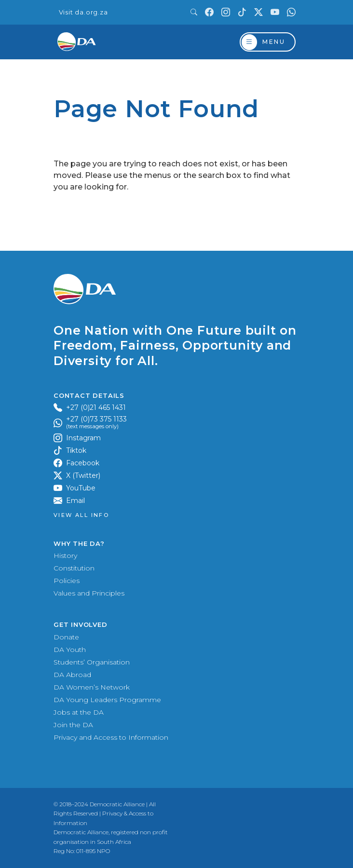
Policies (67, 581)
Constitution (74, 568)
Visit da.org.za (83, 12)
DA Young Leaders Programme (107, 700)
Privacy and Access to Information (111, 737)
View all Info (81, 515)
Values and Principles (89, 593)
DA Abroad (72, 675)
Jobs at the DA (79, 712)
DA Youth (70, 650)
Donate (66, 637)
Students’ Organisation (92, 662)
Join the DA (73, 725)
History (65, 556)
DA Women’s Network (92, 687)
